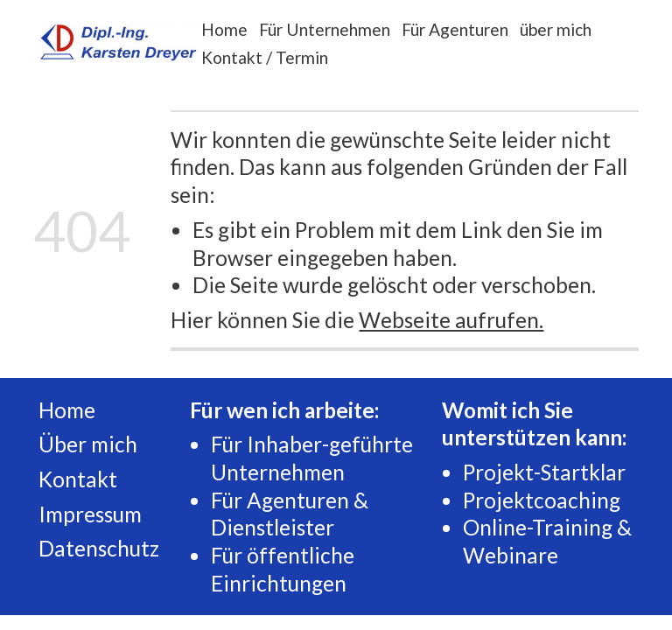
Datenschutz (99, 548)
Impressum (90, 514)
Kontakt (78, 479)
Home (224, 29)
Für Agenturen (455, 29)
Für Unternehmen (325, 29)
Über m (73, 444)
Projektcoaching (542, 500)
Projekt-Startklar (544, 472)
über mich (556, 29)
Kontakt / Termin (265, 57)
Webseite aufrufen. (451, 320)
